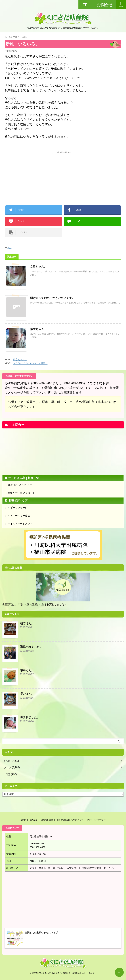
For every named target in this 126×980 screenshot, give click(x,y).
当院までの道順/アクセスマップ (70, 820)
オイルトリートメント (20, 524)
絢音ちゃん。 (20, 359)
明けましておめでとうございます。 (52, 298)
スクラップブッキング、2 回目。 (30, 363)
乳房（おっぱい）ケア (20, 485)
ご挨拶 (23, 820)
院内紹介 (34, 820)
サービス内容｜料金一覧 (24, 478)
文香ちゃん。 (38, 267)
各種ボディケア (18, 501)
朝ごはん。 (27, 623)
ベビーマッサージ (18, 508)
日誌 (9, 248)
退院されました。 (31, 647)
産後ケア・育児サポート (21, 493)
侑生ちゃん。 (38, 329)
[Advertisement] (63, 174)
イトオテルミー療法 (19, 516)
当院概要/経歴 (47, 820)
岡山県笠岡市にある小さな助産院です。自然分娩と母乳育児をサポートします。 (63, 973)
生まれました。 (30, 717)
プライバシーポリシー (96, 820)
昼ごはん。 (27, 694)
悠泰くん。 (27, 670)
